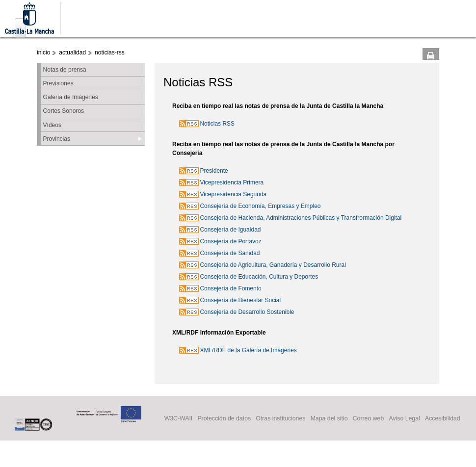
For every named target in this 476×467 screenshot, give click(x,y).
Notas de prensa (65, 70)
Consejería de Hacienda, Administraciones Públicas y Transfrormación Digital (301, 218)
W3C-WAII (179, 418)
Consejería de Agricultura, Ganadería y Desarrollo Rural (273, 265)
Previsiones (58, 83)
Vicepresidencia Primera (232, 182)
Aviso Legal (404, 418)
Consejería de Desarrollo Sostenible (247, 312)
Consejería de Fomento (230, 288)
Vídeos (52, 125)
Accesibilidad (443, 418)
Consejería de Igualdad (230, 230)
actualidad (72, 52)
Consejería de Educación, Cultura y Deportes (259, 277)
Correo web (369, 418)
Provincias (57, 139)
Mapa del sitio (329, 418)
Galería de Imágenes (71, 97)
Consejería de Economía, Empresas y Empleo (260, 206)
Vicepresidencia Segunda (233, 194)
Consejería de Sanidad (230, 253)
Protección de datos (224, 418)
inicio (43, 52)
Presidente (214, 171)
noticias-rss (110, 52)
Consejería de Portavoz (230, 241)
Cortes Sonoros (64, 111)
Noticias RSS (217, 124)
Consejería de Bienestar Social (240, 300)
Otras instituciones (280, 418)
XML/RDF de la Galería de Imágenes (248, 350)
